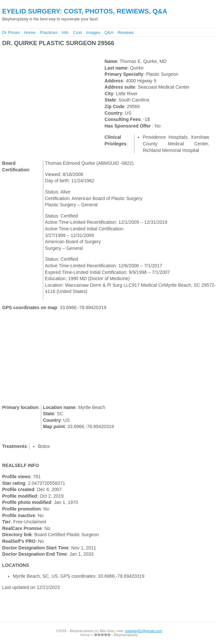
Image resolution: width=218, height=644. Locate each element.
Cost (77, 32)
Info (65, 32)
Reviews (126, 32)
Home (30, 32)
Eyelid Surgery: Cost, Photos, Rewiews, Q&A (85, 11)
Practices (48, 32)
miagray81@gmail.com (144, 631)
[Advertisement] (78, 53)
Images (93, 32)
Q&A (109, 32)
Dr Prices (11, 32)
